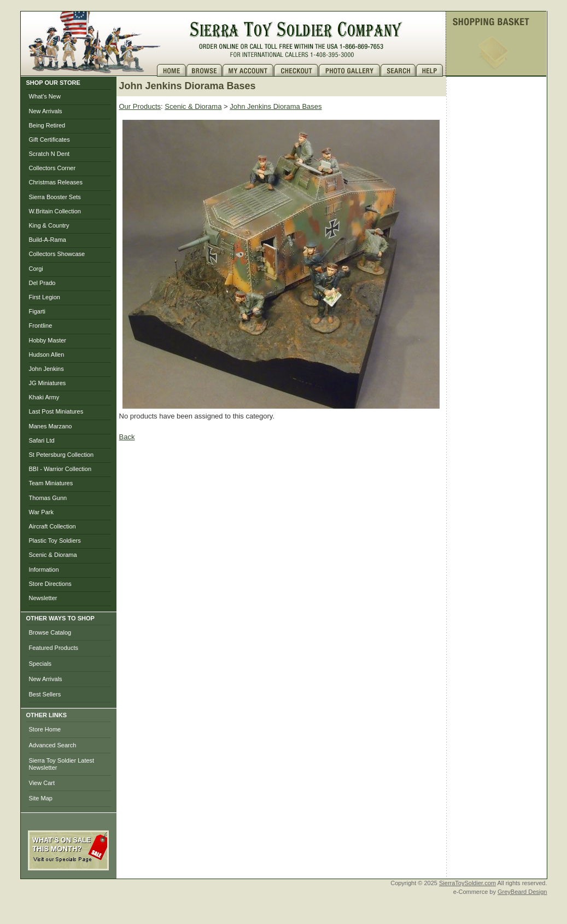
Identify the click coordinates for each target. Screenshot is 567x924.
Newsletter (43, 598)
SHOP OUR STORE (53, 83)
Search (398, 70)
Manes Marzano (51, 426)
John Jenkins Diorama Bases (276, 106)
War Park (41, 512)
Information (44, 569)
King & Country (49, 225)
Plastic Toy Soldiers (55, 541)
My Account (248, 70)
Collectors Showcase (57, 254)
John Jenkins (46, 369)
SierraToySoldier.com (467, 883)
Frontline (41, 326)
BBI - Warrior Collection (60, 469)
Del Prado (42, 283)
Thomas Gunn (48, 498)
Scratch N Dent (49, 154)
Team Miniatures (51, 483)
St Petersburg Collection (62, 455)
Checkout (296, 70)
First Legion (45, 297)
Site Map (41, 798)
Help (431, 70)
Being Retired (47, 125)
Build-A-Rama (48, 240)
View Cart (42, 783)
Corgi (36, 269)
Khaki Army (44, 397)
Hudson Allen (47, 355)
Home (172, 70)
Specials (40, 664)
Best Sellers (45, 694)
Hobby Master (48, 340)
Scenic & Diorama (53, 555)
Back (127, 437)
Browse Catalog (50, 632)
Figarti (37, 311)
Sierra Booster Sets (55, 197)
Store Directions (50, 584)
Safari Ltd (42, 440)
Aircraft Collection (52, 526)
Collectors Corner (52, 168)
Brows (204, 70)
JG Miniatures (48, 383)
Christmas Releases (56, 182)
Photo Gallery (350, 70)
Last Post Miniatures (56, 411)
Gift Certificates (49, 140)
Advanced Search (53, 745)
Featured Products (54, 648)
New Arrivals (46, 111)
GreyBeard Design (522, 892)
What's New (45, 96)
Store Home (45, 729)
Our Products (140, 106)
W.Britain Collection (55, 211)
